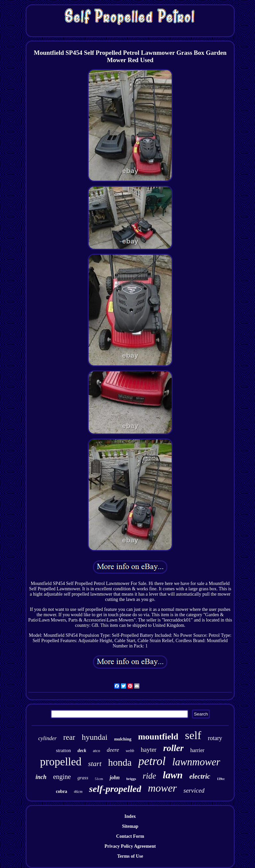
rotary (215, 738)
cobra (61, 791)
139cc (221, 779)
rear (69, 737)
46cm (78, 792)
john (115, 777)
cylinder (47, 738)
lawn (173, 775)
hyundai (94, 737)
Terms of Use (130, 856)
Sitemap (130, 826)
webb (130, 751)
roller (173, 748)
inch (41, 777)
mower (162, 788)
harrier (197, 750)
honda (120, 762)
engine (62, 777)
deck (82, 751)
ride (149, 776)
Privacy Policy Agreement (130, 846)
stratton (63, 750)
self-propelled (115, 789)
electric (200, 776)
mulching (123, 739)
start (95, 764)
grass (83, 778)
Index (130, 816)
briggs (131, 779)
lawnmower (196, 762)
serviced (194, 790)
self (193, 735)
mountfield (158, 737)
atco (97, 751)
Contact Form (130, 836)
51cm (99, 779)
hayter (149, 750)
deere (113, 750)
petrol (152, 761)
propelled (61, 762)
